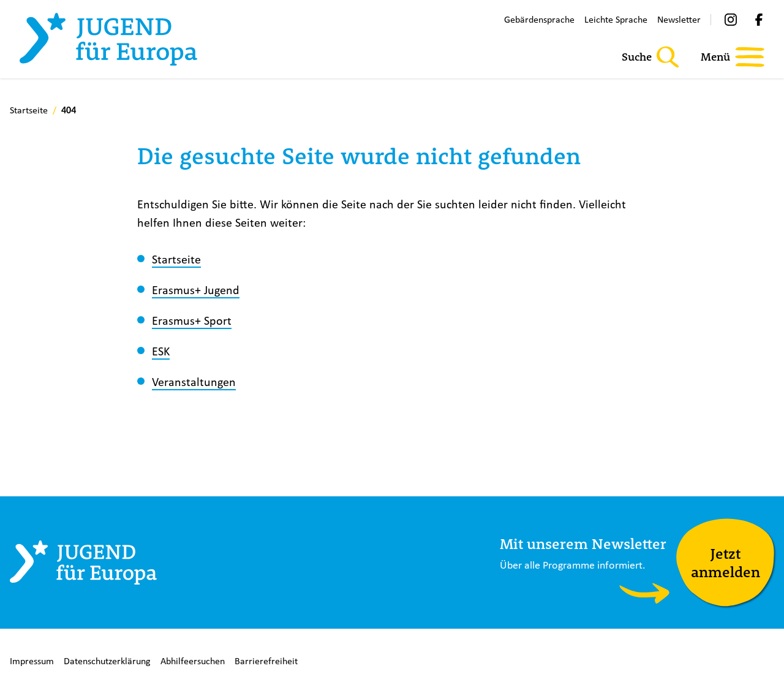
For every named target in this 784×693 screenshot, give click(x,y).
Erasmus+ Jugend (196, 290)
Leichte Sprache (616, 19)
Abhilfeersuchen (193, 661)
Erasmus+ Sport (192, 320)
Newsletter (679, 19)
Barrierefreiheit (266, 661)
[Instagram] (731, 20)
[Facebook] (759, 20)
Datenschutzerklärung (107, 661)
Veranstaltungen (194, 381)
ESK (161, 351)
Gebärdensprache (539, 19)
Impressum (32, 661)
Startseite (176, 259)
